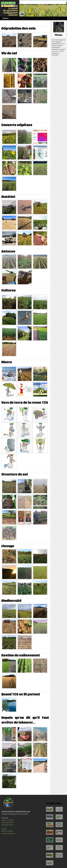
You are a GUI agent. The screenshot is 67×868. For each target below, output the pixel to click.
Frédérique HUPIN (7, 825)
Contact (4, 829)
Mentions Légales (7, 831)
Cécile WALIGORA (8, 823)
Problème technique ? (8, 833)
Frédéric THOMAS (7, 820)
